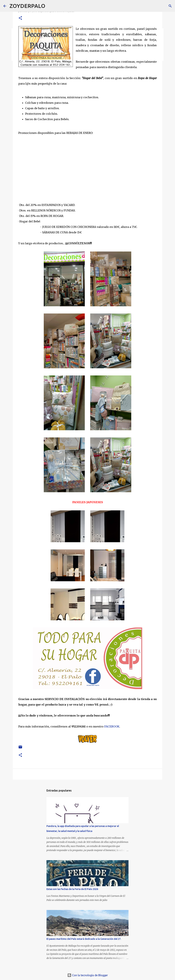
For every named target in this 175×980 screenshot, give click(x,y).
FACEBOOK (112, 726)
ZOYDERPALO (27, 6)
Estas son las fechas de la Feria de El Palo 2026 (72, 889)
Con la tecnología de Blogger (88, 975)
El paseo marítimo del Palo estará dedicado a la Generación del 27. (84, 939)
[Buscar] (50, 6)
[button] (20, 18)
